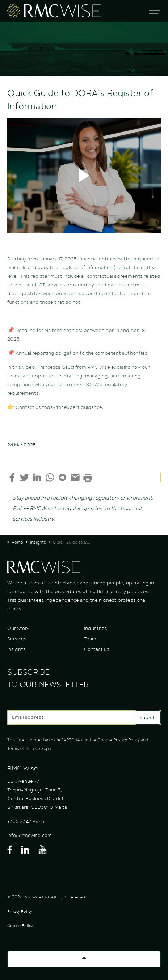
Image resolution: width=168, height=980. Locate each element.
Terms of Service (24, 748)
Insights (16, 649)
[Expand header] (154, 11)
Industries (96, 629)
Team (90, 639)
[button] (84, 176)
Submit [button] (148, 717)
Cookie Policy (20, 926)
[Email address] (84, 717)
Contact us (97, 649)
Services (17, 639)
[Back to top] (84, 959)
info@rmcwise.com (30, 836)
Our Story (18, 629)
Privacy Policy (127, 740)
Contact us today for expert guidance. (60, 407)
